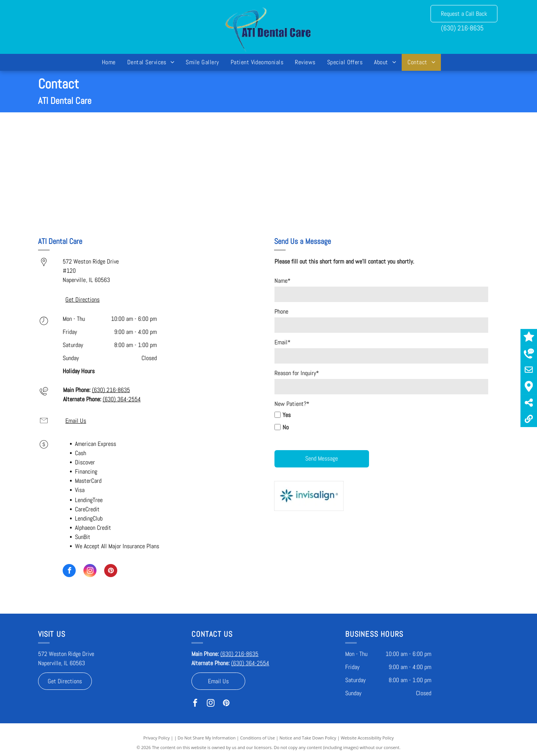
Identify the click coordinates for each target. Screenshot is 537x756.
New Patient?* (292, 404)
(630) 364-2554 (122, 399)
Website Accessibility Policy (367, 738)
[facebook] (69, 572)
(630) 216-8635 (462, 28)
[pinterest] (111, 572)
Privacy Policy (157, 738)
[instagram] (90, 572)
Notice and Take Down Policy (308, 738)
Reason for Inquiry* (297, 373)
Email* (283, 342)
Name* (283, 281)
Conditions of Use (258, 738)
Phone (281, 311)
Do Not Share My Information (207, 738)
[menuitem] (109, 62)
